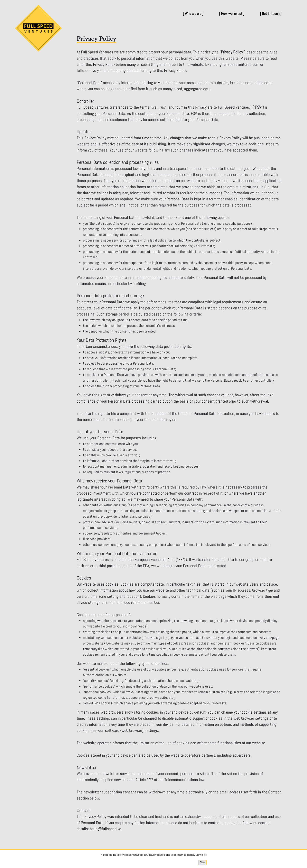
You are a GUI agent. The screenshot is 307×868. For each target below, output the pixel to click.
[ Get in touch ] (271, 14)
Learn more (201, 855)
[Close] (202, 862)
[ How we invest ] (232, 14)
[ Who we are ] (193, 14)
